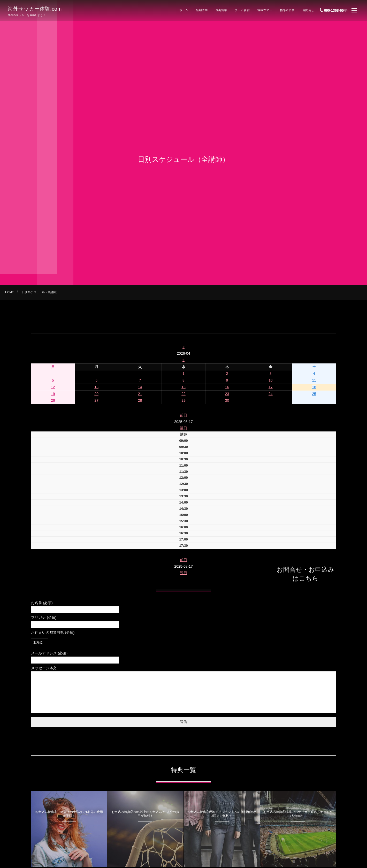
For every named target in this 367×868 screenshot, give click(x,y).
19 (53, 394)
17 (271, 387)
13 (96, 387)
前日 (183, 415)
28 (140, 400)
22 (183, 394)
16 (227, 387)
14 (140, 387)
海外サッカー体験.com (35, 8)
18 (314, 387)
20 (96, 394)
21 (140, 394)
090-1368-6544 (336, 9)
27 (96, 400)
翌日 (183, 428)
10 (271, 380)
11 (314, 380)
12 (53, 387)
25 (314, 394)
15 (183, 387)
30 (227, 400)
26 (53, 400)
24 (271, 394)
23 (227, 394)
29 (183, 400)
